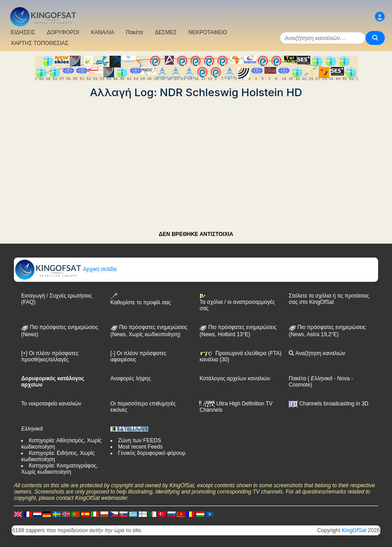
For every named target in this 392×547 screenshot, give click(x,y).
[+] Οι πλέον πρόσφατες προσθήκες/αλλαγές (50, 356)
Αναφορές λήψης (131, 378)
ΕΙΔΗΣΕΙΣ (23, 32)
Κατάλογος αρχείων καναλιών (235, 378)
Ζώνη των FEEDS (140, 440)
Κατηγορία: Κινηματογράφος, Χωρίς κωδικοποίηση (59, 469)
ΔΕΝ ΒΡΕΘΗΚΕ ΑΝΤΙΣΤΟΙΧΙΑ (196, 234)
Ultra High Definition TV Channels (236, 407)
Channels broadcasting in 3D (328, 404)
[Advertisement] (196, 162)
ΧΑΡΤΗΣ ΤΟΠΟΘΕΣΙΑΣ (40, 43)
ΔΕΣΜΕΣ (166, 32)
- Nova (341, 378)
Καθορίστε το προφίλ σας (141, 299)
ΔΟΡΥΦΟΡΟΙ (63, 32)
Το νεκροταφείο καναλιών (51, 404)
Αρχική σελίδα (66, 269)
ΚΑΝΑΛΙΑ (102, 32)
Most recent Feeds (140, 447)
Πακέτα (134, 32)
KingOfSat (354, 530)
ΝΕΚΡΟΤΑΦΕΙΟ (208, 32)
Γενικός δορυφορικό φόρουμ (152, 453)
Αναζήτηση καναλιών (317, 353)
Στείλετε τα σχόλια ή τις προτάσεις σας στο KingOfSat (329, 299)
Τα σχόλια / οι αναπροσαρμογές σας (237, 302)
